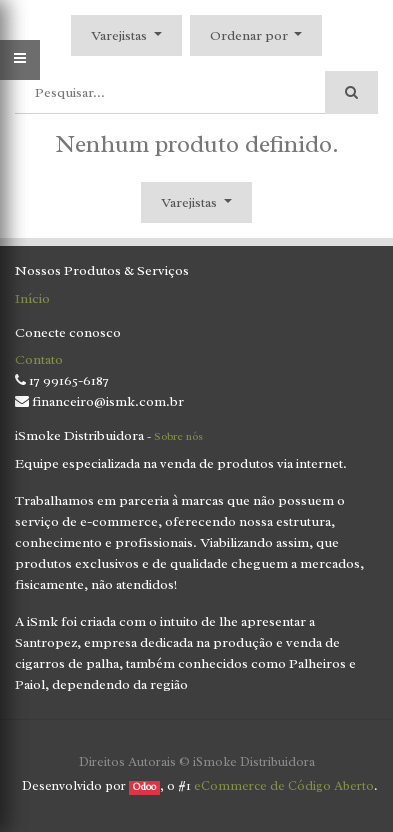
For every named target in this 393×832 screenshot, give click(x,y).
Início (32, 298)
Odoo (144, 787)
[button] (256, 35)
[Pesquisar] (351, 92)
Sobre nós (178, 436)
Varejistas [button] (120, 35)
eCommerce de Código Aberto (284, 785)
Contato (39, 359)
